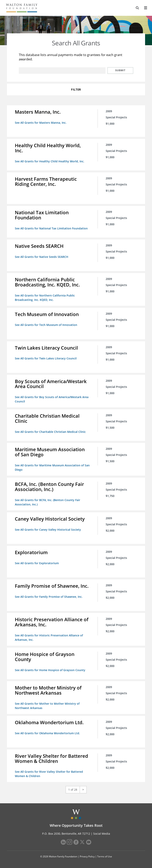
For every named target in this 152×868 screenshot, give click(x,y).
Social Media (102, 834)
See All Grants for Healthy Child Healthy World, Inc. (50, 161)
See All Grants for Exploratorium (37, 563)
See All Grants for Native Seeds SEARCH (42, 257)
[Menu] (145, 8)
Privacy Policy (87, 856)
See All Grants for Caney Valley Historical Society (48, 530)
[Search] (137, 8)
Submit (120, 70)
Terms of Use (105, 856)
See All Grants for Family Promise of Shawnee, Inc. (49, 597)
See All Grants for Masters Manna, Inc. (41, 123)
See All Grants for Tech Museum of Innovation (46, 325)
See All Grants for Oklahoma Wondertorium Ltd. (47, 733)
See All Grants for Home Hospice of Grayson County (50, 670)
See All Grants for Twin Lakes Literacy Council (46, 358)
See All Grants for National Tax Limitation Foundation (51, 228)
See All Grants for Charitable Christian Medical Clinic (50, 432)
